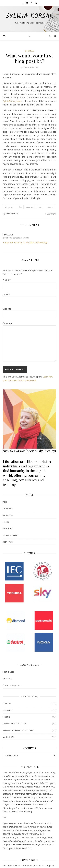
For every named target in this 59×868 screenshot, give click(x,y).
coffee (19, 207)
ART (5, 502)
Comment (8, 323)
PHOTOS (8, 710)
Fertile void (8, 672)
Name (7, 280)
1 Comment (51, 214)
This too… (8, 678)
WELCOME (8, 515)
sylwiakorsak (12, 214)
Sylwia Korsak (30, 16)
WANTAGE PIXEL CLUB (14, 724)
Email (6, 294)
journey (40, 207)
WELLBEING (9, 737)
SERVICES (8, 529)
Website (7, 309)
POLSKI (7, 717)
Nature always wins (13, 685)
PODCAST (8, 508)
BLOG (6, 522)
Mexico (51, 207)
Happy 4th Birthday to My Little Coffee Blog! (25, 242)
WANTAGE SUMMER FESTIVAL (18, 730)
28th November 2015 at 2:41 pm (16, 238)
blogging (8, 207)
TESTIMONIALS (11, 535)
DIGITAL (30, 51)
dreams (29, 207)
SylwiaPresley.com (12, 101)
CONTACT (8, 542)
